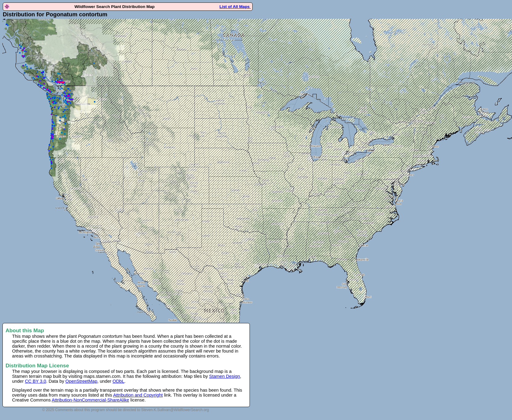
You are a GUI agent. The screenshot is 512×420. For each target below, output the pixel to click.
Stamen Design (225, 376)
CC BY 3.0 (36, 381)
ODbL (118, 381)
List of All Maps (235, 7)
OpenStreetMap (81, 381)
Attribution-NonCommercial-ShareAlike (90, 400)
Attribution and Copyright (138, 395)
